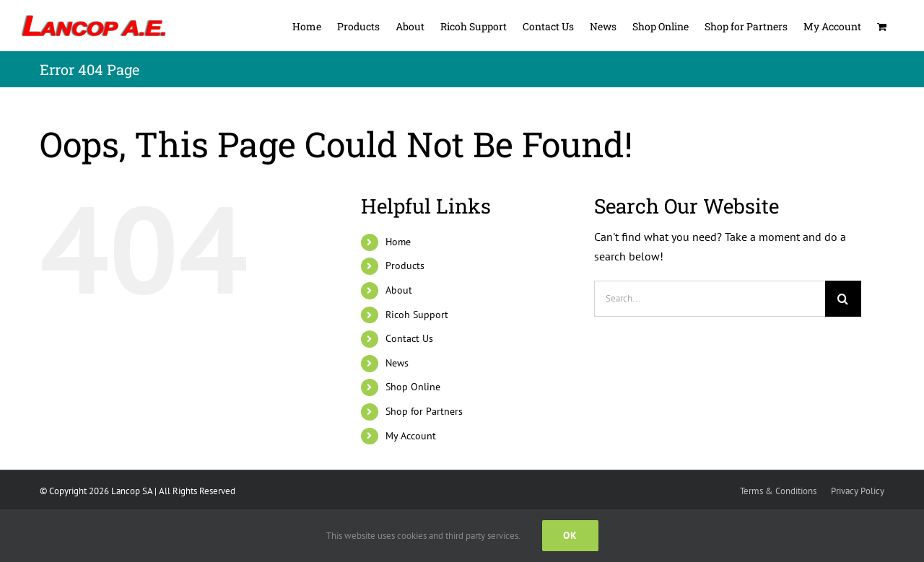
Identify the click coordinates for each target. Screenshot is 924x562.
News (397, 363)
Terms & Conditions (778, 491)
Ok (570, 535)
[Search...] (710, 299)
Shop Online (413, 387)
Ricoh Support (417, 315)
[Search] (843, 299)
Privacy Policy (858, 491)
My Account (411, 436)
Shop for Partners (424, 411)
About (399, 290)
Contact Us (409, 338)
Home (398, 242)
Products (405, 265)
